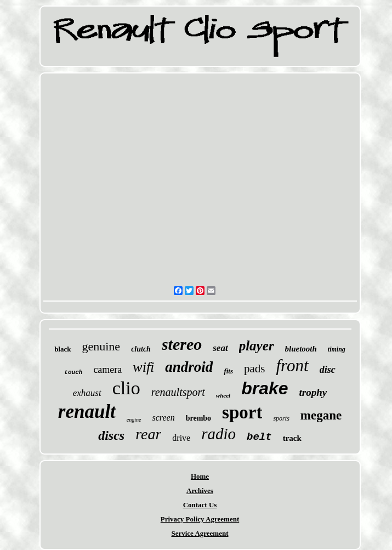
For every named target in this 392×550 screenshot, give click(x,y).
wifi (143, 367)
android (189, 367)
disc (328, 370)
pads (255, 368)
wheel (223, 395)
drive (181, 438)
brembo (198, 418)
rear (148, 434)
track (292, 438)
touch (73, 372)
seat (220, 348)
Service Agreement (200, 533)
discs (111, 435)
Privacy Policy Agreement (200, 519)
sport (242, 412)
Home (200, 476)
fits (228, 371)
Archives (200, 491)
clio (126, 388)
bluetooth (301, 349)
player (257, 346)
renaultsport (178, 392)
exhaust (87, 393)
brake (265, 388)
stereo (182, 344)
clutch (141, 349)
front (292, 365)
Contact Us (200, 505)
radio (218, 434)
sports (281, 418)
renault (87, 412)
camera (107, 370)
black (63, 349)
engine (134, 420)
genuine (101, 346)
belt (259, 437)
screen (164, 418)
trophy (313, 392)
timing (337, 349)
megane (321, 415)
